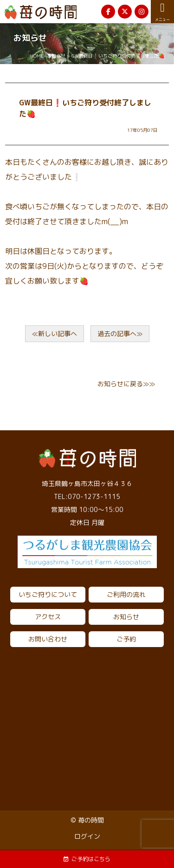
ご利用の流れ (126, 594)
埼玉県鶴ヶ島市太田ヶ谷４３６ (87, 483)
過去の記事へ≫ (120, 334)
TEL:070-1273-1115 (87, 496)
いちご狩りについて (48, 594)
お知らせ (56, 56)
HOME (37, 56)
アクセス (48, 617)
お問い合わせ (48, 639)
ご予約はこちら (87, 859)
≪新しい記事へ (55, 334)
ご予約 (126, 639)
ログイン (87, 836)
